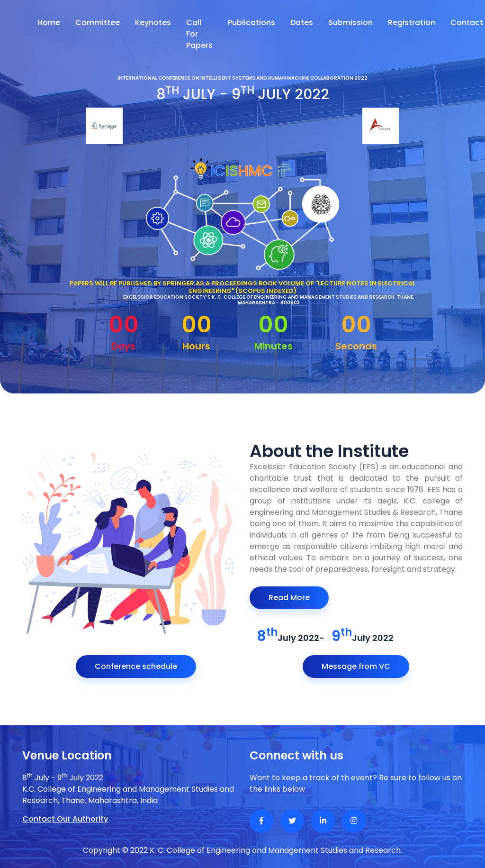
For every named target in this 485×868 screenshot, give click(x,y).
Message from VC (356, 666)
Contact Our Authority (65, 819)
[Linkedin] (323, 821)
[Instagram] (354, 821)
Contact (467, 23)
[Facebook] (261, 821)
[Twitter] (292, 821)
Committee (98, 23)
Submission (350, 23)
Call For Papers (199, 34)
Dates (302, 23)
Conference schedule (136, 666)
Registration (412, 23)
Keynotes (153, 23)
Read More (289, 598)
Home (49, 23)
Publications (251, 23)
